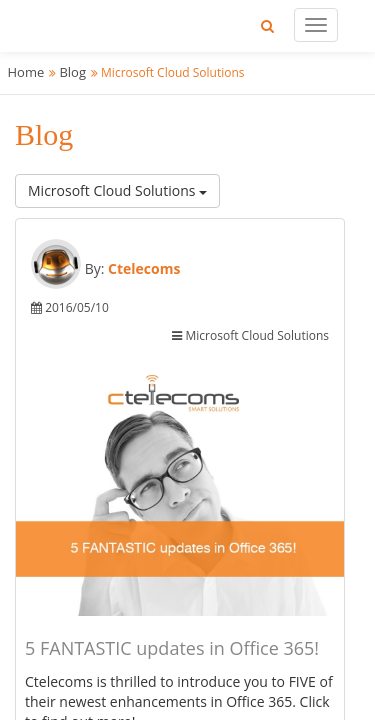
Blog (72, 72)
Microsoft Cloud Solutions (117, 190)
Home (26, 72)
